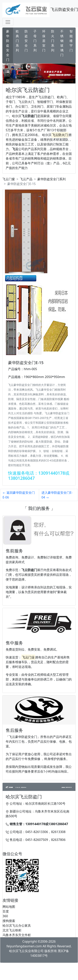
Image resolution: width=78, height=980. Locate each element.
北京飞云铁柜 (12, 930)
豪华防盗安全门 (8, 45)
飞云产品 (26, 179)
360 (5, 916)
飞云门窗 (9, 179)
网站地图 (9, 907)
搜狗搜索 (9, 921)
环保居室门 (44, 41)
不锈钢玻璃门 (62, 43)
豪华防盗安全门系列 (51, 179)
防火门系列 (53, 41)
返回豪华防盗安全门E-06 (19, 495)
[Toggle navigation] (8, 22)
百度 (6, 911)
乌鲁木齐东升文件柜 (17, 935)
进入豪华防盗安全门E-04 (57, 495)
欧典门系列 (17, 41)
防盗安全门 (26, 41)
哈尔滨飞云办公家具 (17, 925)
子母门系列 (35, 41)
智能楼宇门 (71, 41)
